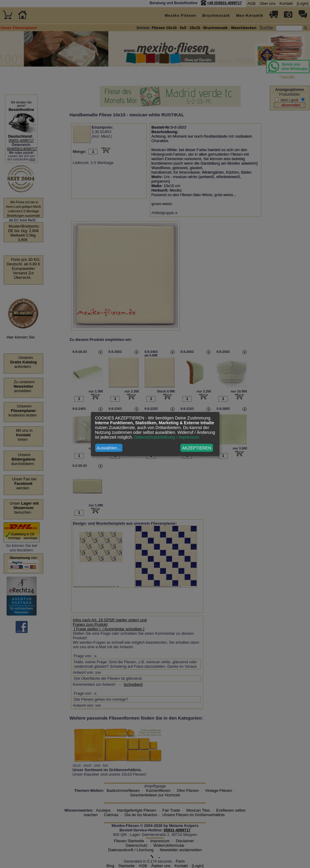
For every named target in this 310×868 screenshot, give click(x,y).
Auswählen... (109, 448)
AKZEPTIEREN (197, 448)
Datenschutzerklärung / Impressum (167, 437)
